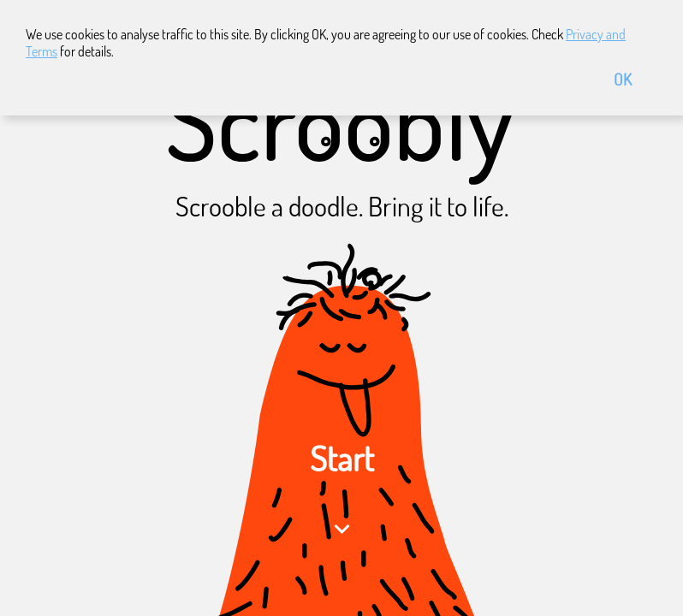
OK (623, 79)
